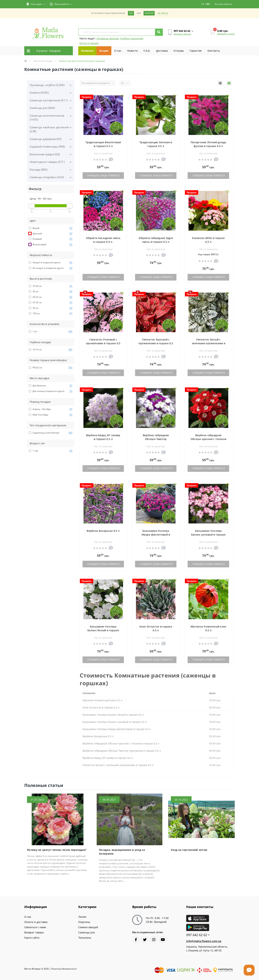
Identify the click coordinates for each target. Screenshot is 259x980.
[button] (36, 4)
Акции (104, 51)
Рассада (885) (39, 170)
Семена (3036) (39, 92)
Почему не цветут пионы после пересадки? (57, 850)
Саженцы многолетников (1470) (47, 118)
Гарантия (196, 51)
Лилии (82, 917)
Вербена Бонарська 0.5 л (103, 531)
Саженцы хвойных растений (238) (49, 129)
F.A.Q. (147, 51)
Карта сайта (32, 938)
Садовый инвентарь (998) (47, 146)
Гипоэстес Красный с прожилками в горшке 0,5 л (156, 343)
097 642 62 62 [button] (198, 935)
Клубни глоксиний (132, 38)
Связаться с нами (35, 927)
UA (203, 4)
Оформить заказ (226, 34)
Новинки (87, 51)
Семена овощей (88, 927)
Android (149, 13)
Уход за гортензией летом (189, 850)
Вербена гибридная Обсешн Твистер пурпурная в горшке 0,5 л (156, 439)
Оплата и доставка (36, 922)
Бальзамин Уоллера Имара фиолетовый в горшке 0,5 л (156, 535)
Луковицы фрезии (108, 38)
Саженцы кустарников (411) (49, 100)
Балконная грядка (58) (45, 154)
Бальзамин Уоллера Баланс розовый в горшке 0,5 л (208, 535)
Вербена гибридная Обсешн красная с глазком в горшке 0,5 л (208, 439)
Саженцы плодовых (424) (47, 177)
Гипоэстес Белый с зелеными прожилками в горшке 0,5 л (208, 343)
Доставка (162, 51)
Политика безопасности (64, 969)
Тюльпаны (85, 938)
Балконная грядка (43, 61)
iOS (131, 13)
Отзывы (179, 51)
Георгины (84, 922)
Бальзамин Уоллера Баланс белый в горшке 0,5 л (103, 630)
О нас (118, 51)
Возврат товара (34, 932)
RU (208, 4)
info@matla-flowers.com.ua (204, 941)
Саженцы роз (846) (42, 108)
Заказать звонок (182, 34)
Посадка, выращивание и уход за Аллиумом (122, 852)
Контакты (214, 51)
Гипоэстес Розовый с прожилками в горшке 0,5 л (103, 343)
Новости (132, 51)
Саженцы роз (87, 932)
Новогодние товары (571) (47, 162)
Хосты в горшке (89, 43)
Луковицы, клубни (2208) (47, 85)
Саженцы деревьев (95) (46, 139)
